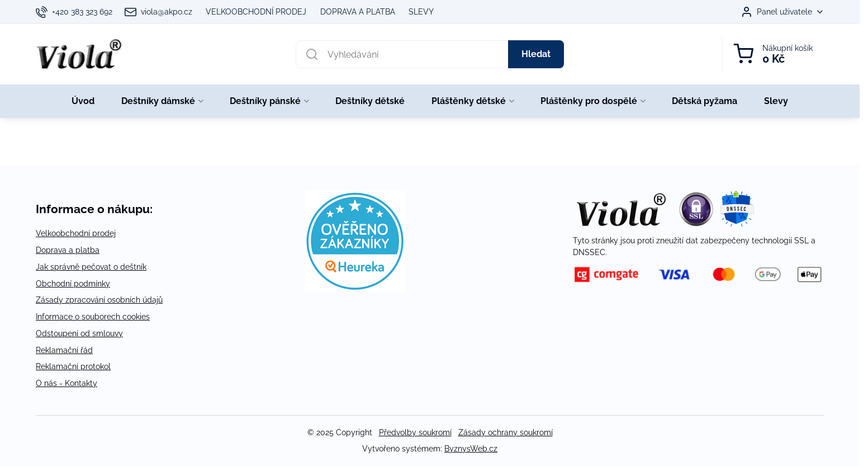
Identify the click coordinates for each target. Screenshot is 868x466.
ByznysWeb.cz (471, 449)
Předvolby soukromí (415, 432)
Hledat (536, 54)
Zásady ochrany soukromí (506, 432)
